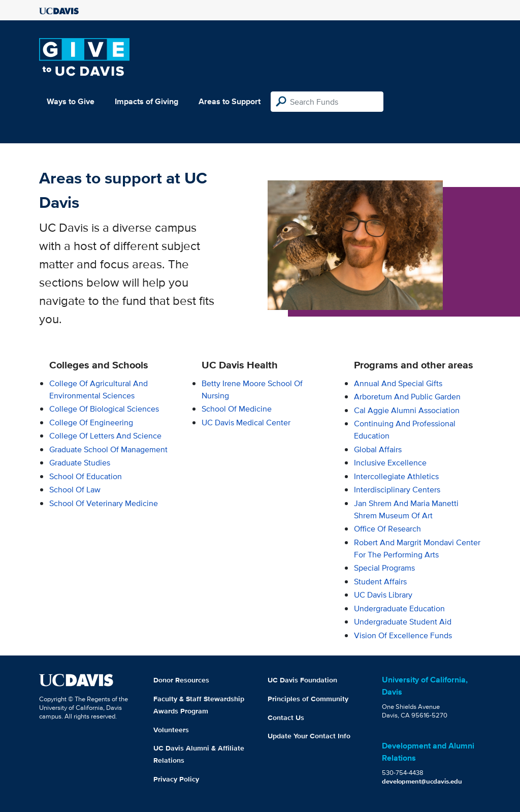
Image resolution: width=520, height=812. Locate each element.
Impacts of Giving (147, 101)
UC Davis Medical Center (246, 423)
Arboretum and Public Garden (407, 397)
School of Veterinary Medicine (104, 503)
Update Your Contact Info (309, 736)
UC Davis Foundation (302, 680)
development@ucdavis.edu (422, 781)
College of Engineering (91, 423)
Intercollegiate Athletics (396, 476)
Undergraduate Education (399, 608)
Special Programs (384, 568)
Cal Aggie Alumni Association (407, 410)
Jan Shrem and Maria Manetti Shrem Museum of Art (406, 509)
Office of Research (387, 529)
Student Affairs (380, 582)
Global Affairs (378, 449)
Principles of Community (308, 699)
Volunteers (171, 730)
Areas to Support (230, 101)
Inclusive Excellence (390, 463)
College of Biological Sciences (104, 409)
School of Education (86, 476)
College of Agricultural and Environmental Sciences (99, 389)
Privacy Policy (176, 779)
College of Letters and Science (105, 436)
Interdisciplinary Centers (397, 490)
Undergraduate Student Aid (403, 622)
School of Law (75, 490)
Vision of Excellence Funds (403, 635)
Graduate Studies (80, 463)
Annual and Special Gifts (398, 383)
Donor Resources (181, 680)
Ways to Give (71, 101)
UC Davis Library (383, 595)
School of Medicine (237, 409)
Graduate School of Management (108, 449)
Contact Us (286, 717)
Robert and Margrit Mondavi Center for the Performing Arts (417, 549)
